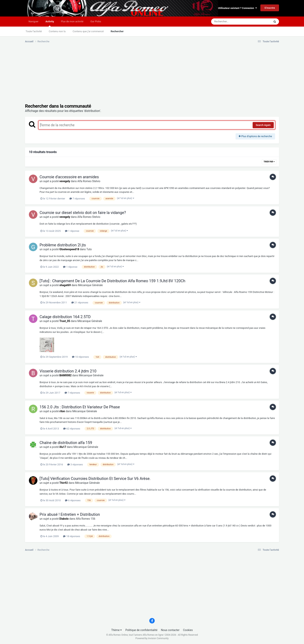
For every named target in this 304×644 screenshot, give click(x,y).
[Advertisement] (96, 76)
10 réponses (80, 357)
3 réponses (75, 464)
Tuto (89, 249)
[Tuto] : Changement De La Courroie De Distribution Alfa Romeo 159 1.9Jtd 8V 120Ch (112, 281)
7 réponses (77, 199)
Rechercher (117, 31)
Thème (117, 630)
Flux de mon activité (72, 21)
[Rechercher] (230, 22)
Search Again (263, 125)
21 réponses (80, 303)
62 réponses (72, 429)
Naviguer (33, 21)
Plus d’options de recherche (255, 136)
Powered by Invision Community (152, 638)
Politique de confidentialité (141, 630)
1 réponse (72, 231)
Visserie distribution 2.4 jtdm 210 (68, 371)
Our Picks (96, 21)
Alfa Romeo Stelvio (89, 181)
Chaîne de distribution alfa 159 (66, 443)
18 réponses (71, 536)
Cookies (188, 630)
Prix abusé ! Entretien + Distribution (70, 514)
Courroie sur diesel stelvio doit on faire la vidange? (83, 213)
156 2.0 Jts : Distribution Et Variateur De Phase (80, 407)
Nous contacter (170, 630)
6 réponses (73, 500)
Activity (50, 23)
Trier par (269, 162)
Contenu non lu (57, 31)
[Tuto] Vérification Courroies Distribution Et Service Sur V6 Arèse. (95, 479)
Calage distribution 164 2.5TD (65, 317)
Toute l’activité (34, 31)
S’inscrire (270, 8)
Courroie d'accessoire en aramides (69, 177)
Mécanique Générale (90, 285)
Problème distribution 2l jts (63, 245)
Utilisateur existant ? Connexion (237, 8)
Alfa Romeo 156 (85, 519)
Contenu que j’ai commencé (88, 31)
